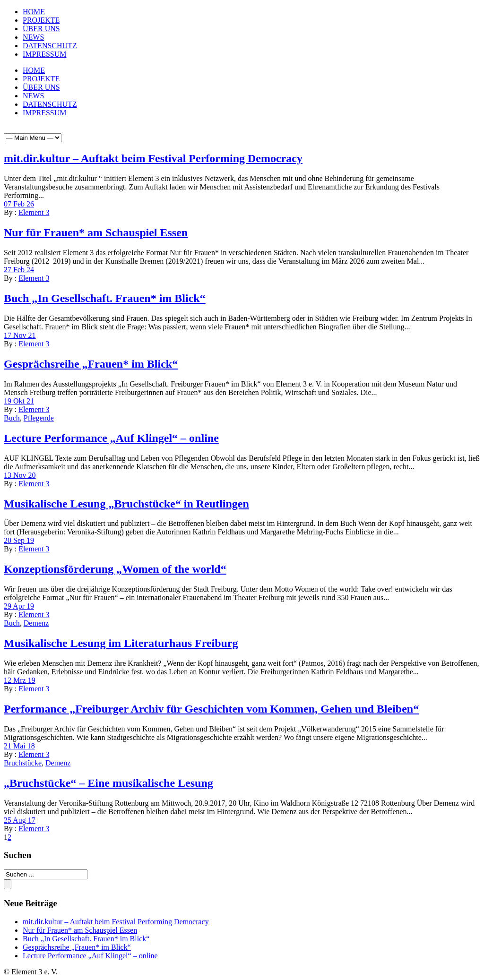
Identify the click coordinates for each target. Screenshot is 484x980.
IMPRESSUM (44, 54)
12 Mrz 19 (20, 680)
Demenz (36, 623)
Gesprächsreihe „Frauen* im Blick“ (91, 364)
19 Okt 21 (19, 401)
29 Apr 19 (19, 606)
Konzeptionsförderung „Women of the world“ (115, 569)
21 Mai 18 (19, 746)
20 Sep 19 (19, 540)
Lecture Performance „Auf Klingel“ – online (111, 438)
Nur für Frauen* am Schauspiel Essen (96, 232)
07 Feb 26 (19, 204)
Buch (12, 418)
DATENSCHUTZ (50, 46)
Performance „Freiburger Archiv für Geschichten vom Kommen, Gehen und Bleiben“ (211, 709)
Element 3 (34, 212)
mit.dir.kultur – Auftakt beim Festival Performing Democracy (153, 158)
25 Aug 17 (20, 820)
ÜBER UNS (41, 29)
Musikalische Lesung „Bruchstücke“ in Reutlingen (126, 504)
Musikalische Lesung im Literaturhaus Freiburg (121, 643)
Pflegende (39, 418)
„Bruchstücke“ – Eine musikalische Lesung (108, 783)
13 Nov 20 (20, 475)
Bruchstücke (23, 763)
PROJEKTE (41, 20)
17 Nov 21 (20, 335)
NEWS (33, 37)
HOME (34, 12)
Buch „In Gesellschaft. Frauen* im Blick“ (105, 298)
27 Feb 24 (19, 270)
